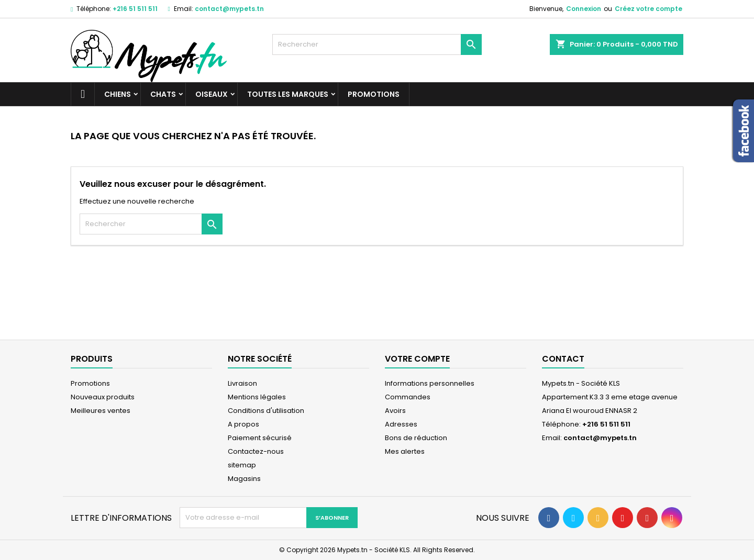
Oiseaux (212, 94)
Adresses (401, 424)
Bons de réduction (416, 438)
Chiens (118, 94)
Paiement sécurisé (260, 438)
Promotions (374, 94)
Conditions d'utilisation (266, 411)
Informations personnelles (430, 383)
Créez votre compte (648, 9)
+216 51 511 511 (135, 9)
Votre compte (417, 359)
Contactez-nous (256, 451)
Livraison (242, 383)
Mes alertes (405, 451)
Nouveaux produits (103, 397)
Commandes (408, 397)
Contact (563, 359)
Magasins (244, 479)
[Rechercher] (377, 44)
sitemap (242, 465)
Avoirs (395, 411)
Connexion (584, 9)
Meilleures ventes (101, 411)
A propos (243, 424)
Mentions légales (257, 397)
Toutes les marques (288, 94)
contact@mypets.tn (229, 9)
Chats (163, 94)
